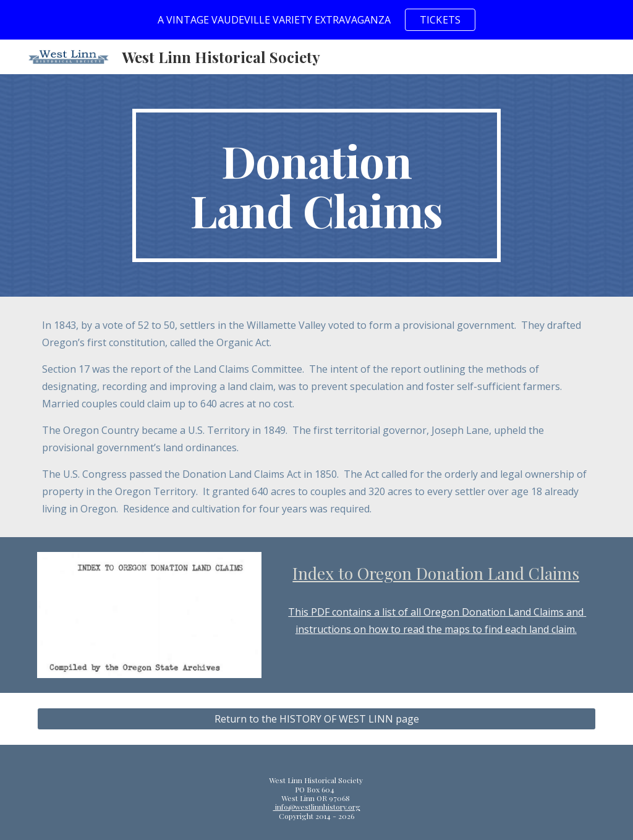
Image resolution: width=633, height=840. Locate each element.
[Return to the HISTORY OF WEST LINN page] (317, 719)
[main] (316, 185)
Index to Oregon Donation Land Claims (436, 573)
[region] (316, 20)
